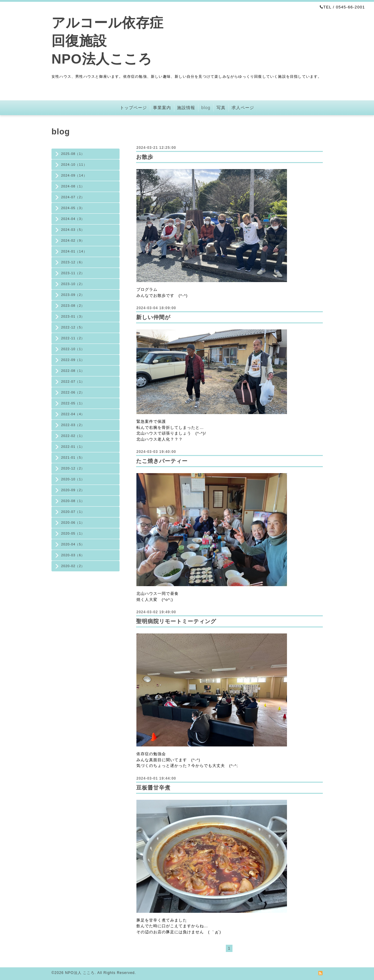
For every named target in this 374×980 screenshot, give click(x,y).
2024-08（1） (73, 186)
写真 (221, 108)
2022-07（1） (73, 382)
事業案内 (162, 108)
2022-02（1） (73, 436)
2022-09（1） (73, 360)
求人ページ (243, 108)
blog (206, 108)
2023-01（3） (73, 316)
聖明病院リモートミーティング (176, 621)
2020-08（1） (73, 501)
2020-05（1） (73, 533)
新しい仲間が (153, 317)
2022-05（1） (73, 403)
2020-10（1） (73, 479)
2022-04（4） (73, 414)
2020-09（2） (73, 490)
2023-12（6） (73, 262)
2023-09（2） (73, 295)
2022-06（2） (73, 392)
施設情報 (186, 108)
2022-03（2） (73, 425)
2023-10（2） (73, 284)
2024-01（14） (74, 251)
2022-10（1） (73, 349)
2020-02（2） (73, 566)
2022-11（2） (73, 338)
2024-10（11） (74, 165)
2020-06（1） (73, 523)
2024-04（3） (73, 219)
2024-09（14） (74, 175)
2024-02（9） (73, 240)
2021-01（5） (73, 457)
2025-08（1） (73, 154)
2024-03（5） (73, 230)
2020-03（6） (73, 555)
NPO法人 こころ (80, 973)
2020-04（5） (73, 544)
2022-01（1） (73, 447)
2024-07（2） (73, 197)
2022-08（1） (73, 371)
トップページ (133, 108)
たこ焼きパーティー (162, 461)
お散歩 (145, 157)
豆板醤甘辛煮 (153, 788)
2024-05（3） (73, 208)
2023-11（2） (73, 273)
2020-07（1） (73, 512)
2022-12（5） (73, 327)
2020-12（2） (73, 468)
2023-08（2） (73, 306)
